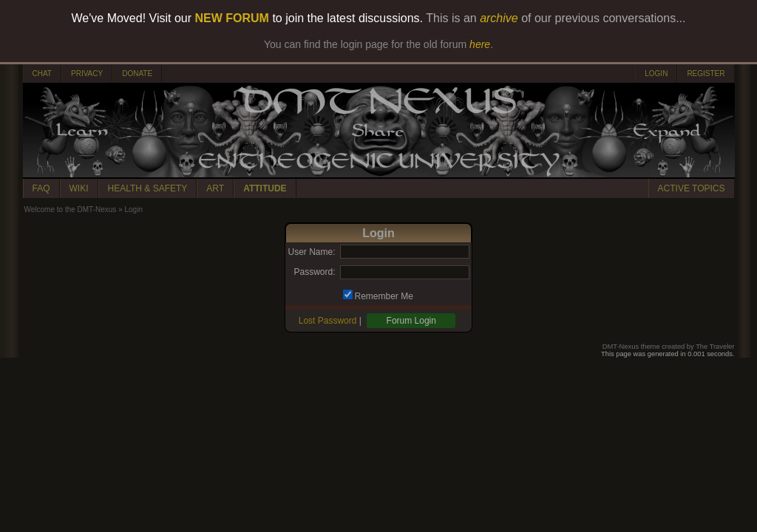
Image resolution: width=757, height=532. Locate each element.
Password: (314, 272)
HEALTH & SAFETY (148, 188)
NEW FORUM (232, 18)
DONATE (137, 74)
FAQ (41, 188)
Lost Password (328, 321)
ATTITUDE (265, 188)
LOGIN (656, 74)
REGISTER (706, 74)
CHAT (42, 74)
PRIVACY (87, 74)
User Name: (311, 252)
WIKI (79, 188)
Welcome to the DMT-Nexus (71, 209)
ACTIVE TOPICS (692, 188)
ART (215, 188)
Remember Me (384, 296)
